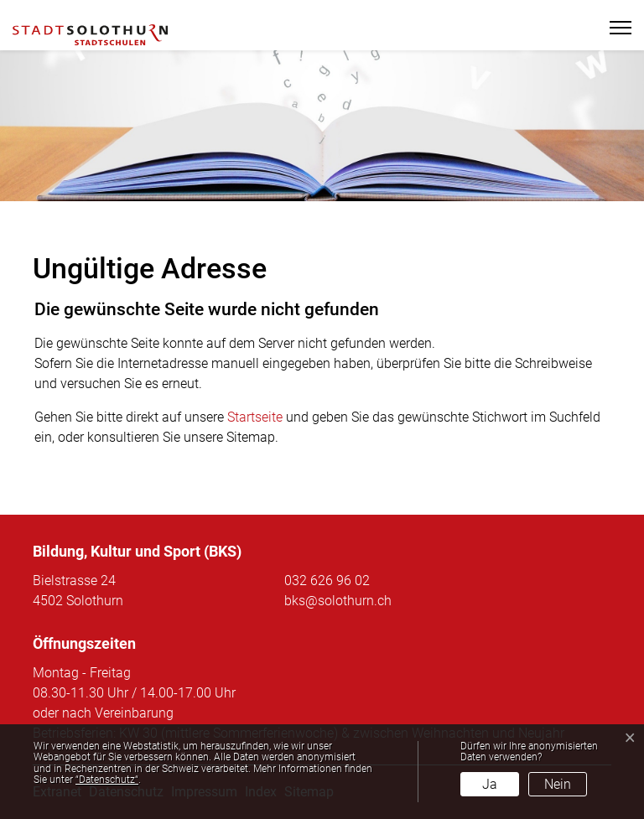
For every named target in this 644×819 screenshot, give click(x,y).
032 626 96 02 (327, 581)
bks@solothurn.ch (338, 601)
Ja (490, 784)
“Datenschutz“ (107, 780)
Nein (558, 784)
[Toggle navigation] (613, 28)
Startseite (255, 417)
